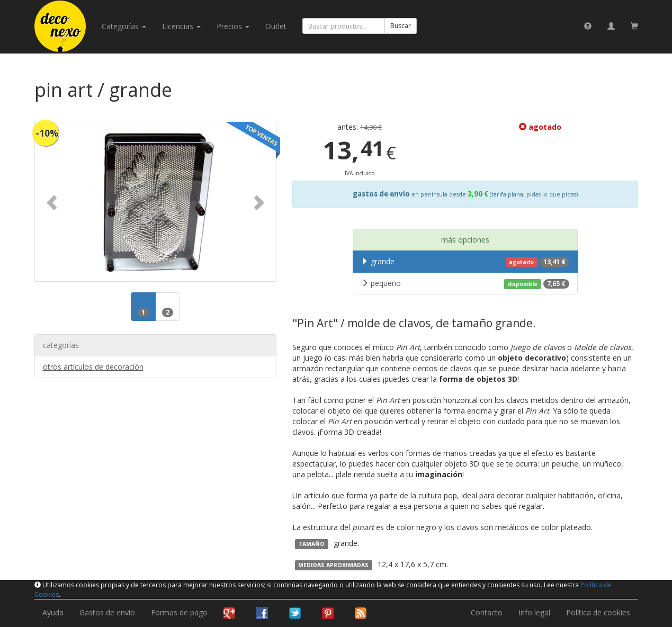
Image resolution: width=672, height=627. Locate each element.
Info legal (534, 612)
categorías (124, 26)
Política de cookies (598, 612)
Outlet (276, 26)
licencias (181, 26)
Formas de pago (179, 612)
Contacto (487, 612)
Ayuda (53, 612)
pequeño (465, 283)
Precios (233, 26)
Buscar (401, 26)
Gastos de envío (107, 612)
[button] (53, 202)
